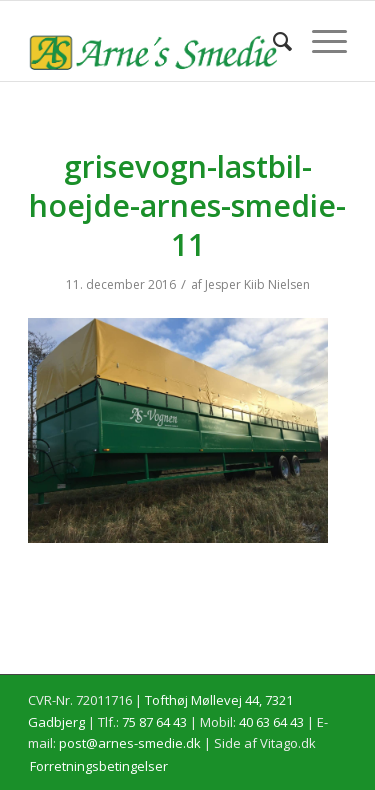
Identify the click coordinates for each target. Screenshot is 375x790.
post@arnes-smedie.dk (130, 743)
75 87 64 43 (154, 722)
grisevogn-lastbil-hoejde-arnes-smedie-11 (187, 205)
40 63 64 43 (271, 722)
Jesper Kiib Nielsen (257, 284)
